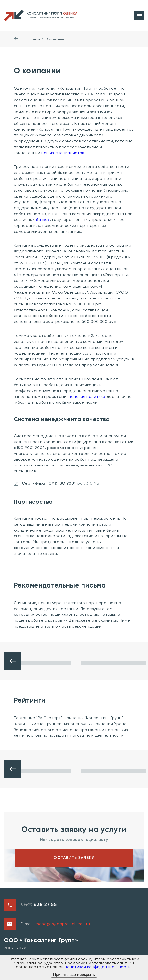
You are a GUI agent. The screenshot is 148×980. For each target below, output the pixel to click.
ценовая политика (87, 397)
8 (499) (39, 905)
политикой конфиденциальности (98, 967)
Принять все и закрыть (74, 974)
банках (43, 220)
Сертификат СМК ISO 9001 (57, 484)
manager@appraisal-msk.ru (63, 924)
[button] (13, 661)
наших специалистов (63, 153)
